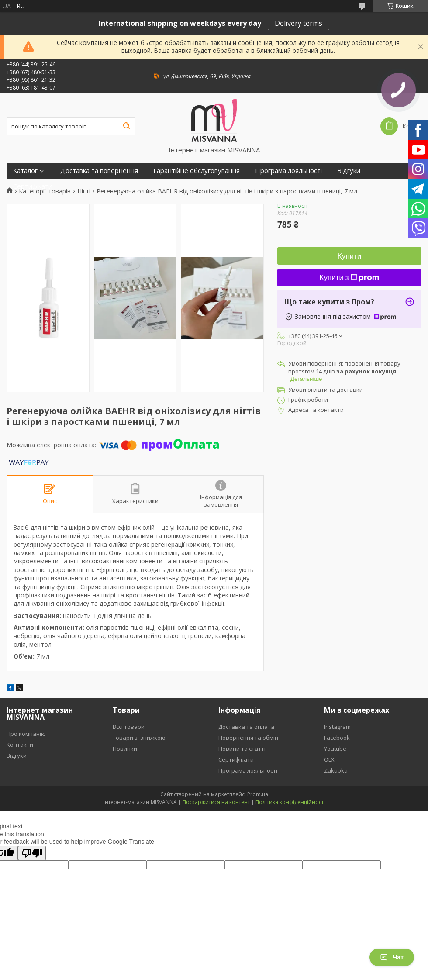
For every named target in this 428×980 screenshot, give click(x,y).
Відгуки (349, 171)
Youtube (335, 749)
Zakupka (336, 770)
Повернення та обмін (248, 738)
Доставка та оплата (246, 727)
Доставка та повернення (99, 171)
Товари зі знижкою (139, 738)
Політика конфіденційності (290, 802)
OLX (329, 759)
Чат (392, 957)
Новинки (125, 749)
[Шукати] (126, 126)
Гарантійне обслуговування (197, 171)
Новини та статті (242, 749)
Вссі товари (129, 727)
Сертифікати (33, 186)
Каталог (25, 171)
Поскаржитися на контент (216, 802)
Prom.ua (258, 794)
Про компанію (26, 734)
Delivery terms (299, 23)
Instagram (337, 727)
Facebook (337, 738)
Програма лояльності (288, 171)
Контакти (20, 745)
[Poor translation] (32, 853)
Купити (349, 256)
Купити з (350, 278)
